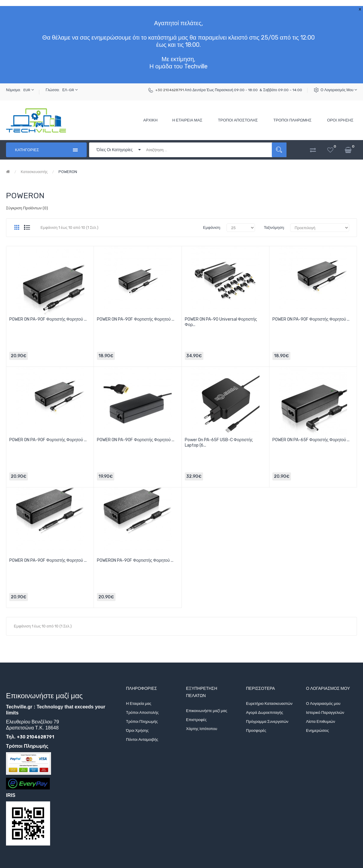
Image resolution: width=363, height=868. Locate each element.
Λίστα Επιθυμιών (321, 721)
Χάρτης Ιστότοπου (202, 729)
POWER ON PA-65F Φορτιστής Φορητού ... (311, 440)
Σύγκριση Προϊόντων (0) (27, 208)
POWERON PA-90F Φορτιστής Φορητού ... (135, 560)
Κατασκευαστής (34, 172)
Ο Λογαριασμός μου (339, 90)
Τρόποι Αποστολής (142, 712)
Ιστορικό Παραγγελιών (325, 712)
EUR (29, 90)
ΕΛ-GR (70, 90)
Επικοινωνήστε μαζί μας (207, 711)
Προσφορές (256, 730)
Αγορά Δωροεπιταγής (265, 712)
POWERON (68, 172)
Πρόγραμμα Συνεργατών (267, 721)
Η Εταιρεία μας (139, 703)
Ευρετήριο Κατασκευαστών (269, 703)
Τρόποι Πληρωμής (142, 721)
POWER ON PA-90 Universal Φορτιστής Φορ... (221, 322)
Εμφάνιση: (212, 227)
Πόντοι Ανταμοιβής (142, 739)
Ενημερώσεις (317, 730)
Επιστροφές (196, 720)
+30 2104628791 (170, 90)
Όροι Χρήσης (137, 730)
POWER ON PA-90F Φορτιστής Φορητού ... (48, 319)
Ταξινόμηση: (274, 227)
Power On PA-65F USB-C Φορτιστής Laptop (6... (219, 443)
